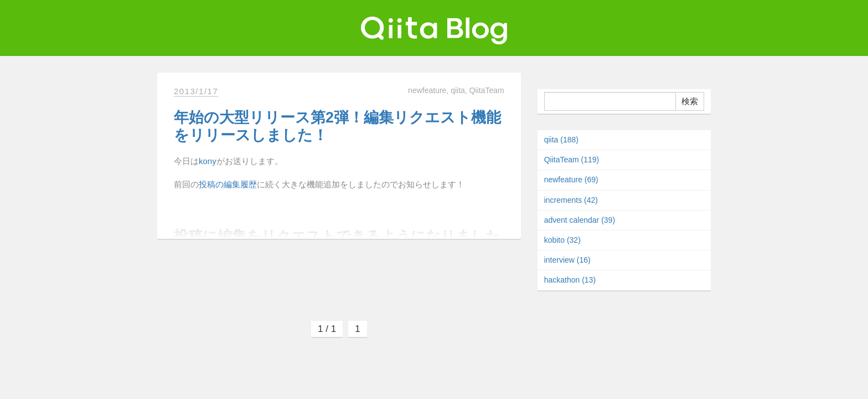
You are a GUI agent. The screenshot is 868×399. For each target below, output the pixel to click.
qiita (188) (561, 140)
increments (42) (571, 200)
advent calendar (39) (580, 220)
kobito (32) (562, 240)
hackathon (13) (570, 280)
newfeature (427, 90)
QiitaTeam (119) (572, 160)
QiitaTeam (487, 90)
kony (208, 161)
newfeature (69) (571, 180)
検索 (690, 101)
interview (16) (567, 260)
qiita (458, 90)
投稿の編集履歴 (228, 184)
